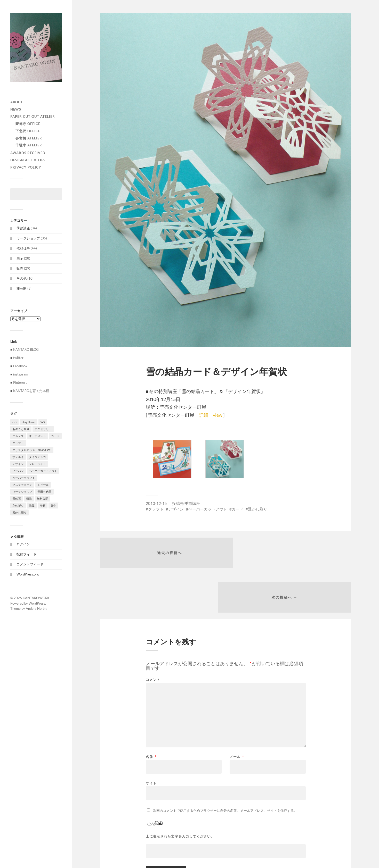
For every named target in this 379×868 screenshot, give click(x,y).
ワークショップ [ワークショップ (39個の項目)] (22, 492)
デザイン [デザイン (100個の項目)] (18, 464)
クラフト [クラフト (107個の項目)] (18, 443)
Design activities (28, 160)
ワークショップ (28, 238)
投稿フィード (27, 554)
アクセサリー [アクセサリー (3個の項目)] (43, 429)
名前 (151, 714)
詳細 (204, 415)
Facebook (20, 366)
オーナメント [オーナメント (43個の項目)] (37, 436)
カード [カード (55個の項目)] (55, 436)
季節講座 (23, 228)
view (218, 415)
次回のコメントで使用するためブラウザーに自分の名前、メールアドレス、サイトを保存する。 (225, 768)
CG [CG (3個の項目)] (14, 422)
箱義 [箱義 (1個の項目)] (32, 506)
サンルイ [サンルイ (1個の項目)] (18, 457)
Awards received (28, 153)
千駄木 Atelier (29, 145)
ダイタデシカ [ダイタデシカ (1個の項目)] (37, 457)
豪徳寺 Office (28, 124)
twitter (18, 358)
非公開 (22, 288)
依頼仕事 (23, 248)
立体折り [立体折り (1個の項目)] (18, 506)
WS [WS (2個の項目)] (43, 422)
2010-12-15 (156, 503)
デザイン (176, 509)
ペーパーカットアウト (208, 509)
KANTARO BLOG (26, 349)
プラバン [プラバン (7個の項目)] (18, 471)
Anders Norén (36, 608)
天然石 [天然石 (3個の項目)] (17, 499)
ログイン (23, 544)
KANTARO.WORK (36, 598)
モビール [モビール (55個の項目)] (43, 485)
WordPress (37, 603)
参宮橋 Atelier (29, 138)
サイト (151, 740)
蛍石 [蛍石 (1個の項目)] (43, 506)
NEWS (16, 109)
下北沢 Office (28, 131)
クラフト (156, 509)
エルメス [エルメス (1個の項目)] (18, 436)
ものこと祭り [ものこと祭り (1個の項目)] (21, 429)
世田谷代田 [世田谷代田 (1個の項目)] (45, 492)
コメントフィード (30, 564)
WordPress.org (28, 574)
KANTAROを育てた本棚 (31, 391)
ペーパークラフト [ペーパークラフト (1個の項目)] (24, 478)
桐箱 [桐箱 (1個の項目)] (29, 499)
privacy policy (26, 167)
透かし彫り (258, 509)
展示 (20, 258)
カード (237, 509)
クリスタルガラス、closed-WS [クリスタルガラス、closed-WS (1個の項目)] (32, 450)
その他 (22, 278)
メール (237, 714)
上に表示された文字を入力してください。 (180, 794)
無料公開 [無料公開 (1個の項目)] (43, 499)
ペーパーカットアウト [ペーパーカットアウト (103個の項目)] (43, 471)
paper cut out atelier (33, 116)
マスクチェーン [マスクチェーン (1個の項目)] (22, 485)
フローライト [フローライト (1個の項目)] (37, 464)
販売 (20, 268)
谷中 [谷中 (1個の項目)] (53, 506)
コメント (153, 637)
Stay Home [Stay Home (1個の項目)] (29, 422)
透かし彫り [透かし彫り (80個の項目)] (19, 512)
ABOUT (17, 102)
